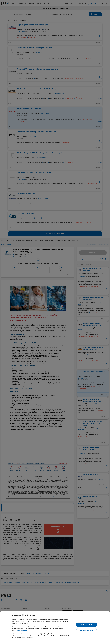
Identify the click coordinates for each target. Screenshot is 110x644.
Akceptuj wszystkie (87, 625)
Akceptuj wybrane (86, 631)
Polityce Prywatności (22, 631)
